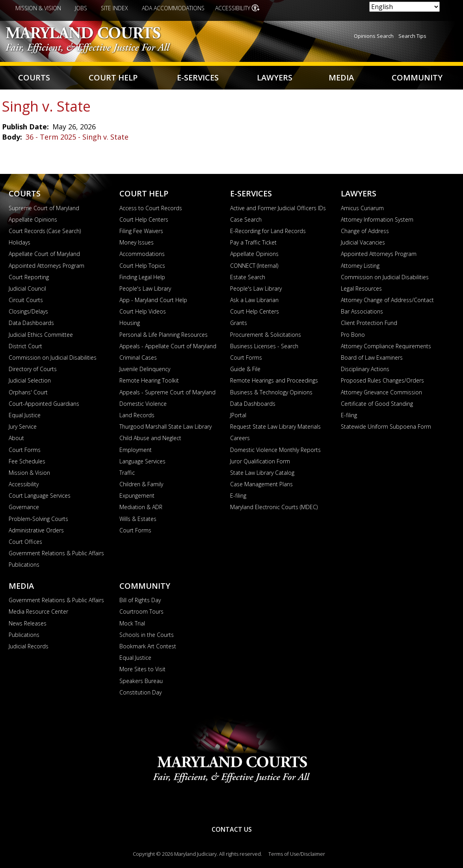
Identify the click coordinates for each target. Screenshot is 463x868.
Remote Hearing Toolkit (149, 380)
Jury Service (23, 427)
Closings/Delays (28, 311)
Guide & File (245, 369)
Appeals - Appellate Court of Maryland (168, 346)
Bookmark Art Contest (148, 646)
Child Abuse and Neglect (150, 438)
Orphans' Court (28, 392)
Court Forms (25, 450)
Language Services (142, 461)
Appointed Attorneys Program (46, 266)
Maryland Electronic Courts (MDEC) (274, 507)
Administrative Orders (36, 530)
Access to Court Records (151, 208)
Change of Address (365, 231)
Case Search (246, 219)
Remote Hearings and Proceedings (274, 380)
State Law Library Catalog (262, 473)
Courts (34, 77)
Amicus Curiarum (362, 208)
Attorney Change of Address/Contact (387, 300)
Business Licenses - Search (264, 346)
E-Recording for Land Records (268, 231)
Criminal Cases (138, 357)
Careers (240, 438)
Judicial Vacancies (363, 242)
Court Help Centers (144, 219)
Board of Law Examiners (372, 357)
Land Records (137, 415)
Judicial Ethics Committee (41, 335)
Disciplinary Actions (365, 369)
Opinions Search (374, 36)
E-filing (238, 496)
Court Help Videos (143, 311)
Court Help (113, 77)
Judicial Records (29, 646)
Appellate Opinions (33, 219)
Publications (24, 565)
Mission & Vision (38, 8)
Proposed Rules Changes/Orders (382, 380)
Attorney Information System (377, 219)
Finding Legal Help (142, 277)
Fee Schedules (27, 461)
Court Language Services (40, 496)
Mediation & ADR (141, 507)
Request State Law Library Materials (275, 427)
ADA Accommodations (173, 8)
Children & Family (141, 484)
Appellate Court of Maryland (44, 254)
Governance (24, 507)
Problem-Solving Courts (38, 519)
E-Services (198, 77)
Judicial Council (27, 288)
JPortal (238, 415)
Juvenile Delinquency (145, 369)
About (16, 438)
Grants (239, 323)
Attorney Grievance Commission (381, 392)
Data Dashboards (31, 323)
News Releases (28, 623)
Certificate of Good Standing (377, 404)
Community (417, 77)
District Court (25, 346)
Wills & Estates (138, 519)
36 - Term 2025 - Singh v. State (77, 137)
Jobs (81, 8)
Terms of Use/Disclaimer (297, 854)
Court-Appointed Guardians (44, 404)
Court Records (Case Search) (45, 231)
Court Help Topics (142, 266)
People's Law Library (145, 288)
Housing (130, 323)
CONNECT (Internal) (254, 266)
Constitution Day (140, 692)
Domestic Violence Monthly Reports (275, 450)
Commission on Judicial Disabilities (53, 357)
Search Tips (412, 36)
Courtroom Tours (141, 611)
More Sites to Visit (142, 669)
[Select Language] (404, 7)
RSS (232, 805)
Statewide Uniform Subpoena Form (386, 427)
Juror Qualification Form (260, 461)
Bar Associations (362, 311)
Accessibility (233, 8)
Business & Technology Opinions (271, 392)
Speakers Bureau (141, 681)
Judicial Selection (30, 380)
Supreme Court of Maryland (44, 208)
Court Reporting (29, 277)
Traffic (127, 473)
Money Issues (137, 242)
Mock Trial (132, 623)
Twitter (258, 805)
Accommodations (142, 254)
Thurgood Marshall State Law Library (165, 427)
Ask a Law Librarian (254, 300)
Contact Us (232, 829)
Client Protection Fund (369, 323)
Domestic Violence (143, 404)
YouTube (206, 805)
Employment (136, 450)
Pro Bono (353, 335)
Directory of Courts (33, 369)
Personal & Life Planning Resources (164, 335)
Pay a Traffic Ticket (253, 242)
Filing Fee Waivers (141, 231)
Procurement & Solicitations (266, 335)
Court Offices (25, 542)
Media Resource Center (38, 611)
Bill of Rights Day (140, 600)
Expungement (137, 496)
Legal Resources (361, 288)
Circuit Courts (26, 300)
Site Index (114, 8)
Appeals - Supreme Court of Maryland (167, 392)
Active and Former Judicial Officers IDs (278, 208)
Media (341, 77)
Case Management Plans (261, 484)
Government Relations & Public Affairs (56, 553)
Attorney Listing (360, 266)
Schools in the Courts (147, 635)
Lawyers (275, 77)
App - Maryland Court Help (153, 300)
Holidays (20, 242)
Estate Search (248, 277)
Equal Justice (25, 415)
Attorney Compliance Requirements (386, 346)
